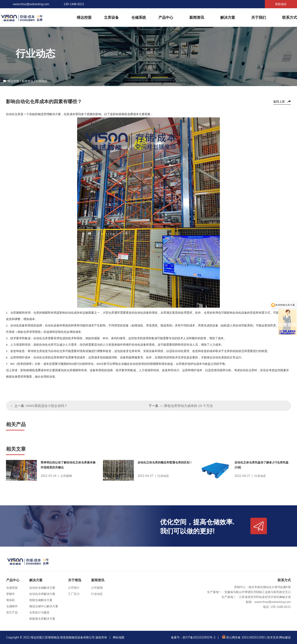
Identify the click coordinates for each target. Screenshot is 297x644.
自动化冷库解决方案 (42, 594)
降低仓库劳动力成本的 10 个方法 (189, 406)
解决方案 (228, 17)
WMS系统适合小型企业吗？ (47, 406)
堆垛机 (11, 600)
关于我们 (259, 17)
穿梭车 (11, 594)
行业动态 (41, 81)
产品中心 (166, 17)
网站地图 (119, 637)
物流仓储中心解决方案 (44, 606)
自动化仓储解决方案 (42, 588)
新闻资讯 (197, 17)
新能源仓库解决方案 (42, 619)
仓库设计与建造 (39, 612)
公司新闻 (97, 588)
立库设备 (111, 17)
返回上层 (279, 102)
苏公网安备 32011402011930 (243, 637)
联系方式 (290, 17)
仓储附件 (12, 606)
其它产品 (12, 612)
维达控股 (84, 17)
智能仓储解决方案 (41, 600)
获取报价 (281, 4)
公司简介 (74, 588)
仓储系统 (139, 17)
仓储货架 (12, 588)
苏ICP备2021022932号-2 (199, 637)
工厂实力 (74, 594)
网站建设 (285, 637)
